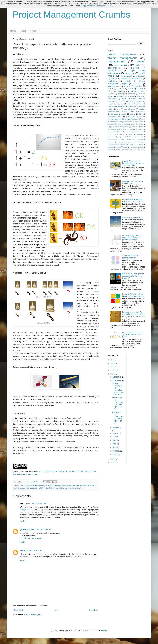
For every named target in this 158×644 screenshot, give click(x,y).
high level (122, 137)
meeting (121, 94)
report (132, 144)
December (117, 377)
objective (123, 111)
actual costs (139, 122)
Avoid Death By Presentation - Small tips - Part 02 (118, 403)
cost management (114, 129)
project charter (122, 96)
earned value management (128, 132)
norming (120, 142)
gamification (111, 137)
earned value (112, 132)
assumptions (126, 101)
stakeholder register (115, 117)
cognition (127, 86)
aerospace (111, 124)
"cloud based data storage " (31, 538)
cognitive (139, 86)
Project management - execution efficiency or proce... (118, 389)
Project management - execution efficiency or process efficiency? (131, 238)
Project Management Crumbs (71, 15)
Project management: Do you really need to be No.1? (133, 313)
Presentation (112, 101)
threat (124, 99)
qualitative (114, 114)
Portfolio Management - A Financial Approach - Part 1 (133, 295)
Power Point (137, 99)
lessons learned (113, 139)
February (116, 451)
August (116, 433)
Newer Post (18, 610)
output (143, 111)
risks (132, 96)
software (140, 96)
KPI (112, 91)
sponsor (132, 147)
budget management (122, 127)
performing (139, 142)
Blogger (104, 631)
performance (84, 485)
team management (115, 119)
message (114, 111)
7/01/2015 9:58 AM (39, 504)
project (141, 61)
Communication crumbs (132, 217)
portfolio (128, 81)
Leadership (112, 81)
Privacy (34, 31)
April (115, 444)
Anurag (23, 550)
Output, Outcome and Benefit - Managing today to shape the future (133, 163)
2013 (113, 459)
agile (21, 485)
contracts (134, 127)
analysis (114, 79)
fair (124, 134)
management (74, 485)
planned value (112, 144)
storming (110, 149)
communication (126, 76)
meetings (142, 109)
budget (110, 127)
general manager (27, 529)
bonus (141, 124)
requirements (137, 84)
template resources (131, 119)
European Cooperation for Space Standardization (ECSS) (133, 335)
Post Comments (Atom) (33, 614)
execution (49, 485)
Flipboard (113, 122)
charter (130, 104)
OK (111, 6)
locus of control (130, 109)
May (115, 440)
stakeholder (50, 488)
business (139, 101)
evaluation (130, 73)
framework (140, 134)
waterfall (140, 149)
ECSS (143, 119)
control (110, 89)
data (125, 129)
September (117, 428)
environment (140, 76)
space (125, 147)
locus (118, 109)
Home (13, 31)
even (141, 132)
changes (120, 104)
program (125, 84)
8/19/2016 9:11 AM (35, 550)
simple (119, 147)
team (67, 488)
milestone (140, 139)
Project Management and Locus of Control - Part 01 (133, 200)
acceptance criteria (126, 122)
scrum (130, 89)
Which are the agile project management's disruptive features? (133, 276)
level (123, 139)
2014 (113, 374)
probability (123, 144)
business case (114, 86)
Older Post (94, 610)
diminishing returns (31, 485)
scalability (41, 488)
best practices (122, 65)
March (115, 447)
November (117, 381)
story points (131, 117)
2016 (113, 367)
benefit (133, 124)
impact (143, 91)
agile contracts (123, 124)
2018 (113, 360)
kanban (110, 109)
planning (111, 96)
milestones (111, 142)
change (110, 104)
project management (21, 488)
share (141, 114)
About (23, 31)
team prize (141, 89)
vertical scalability (76, 488)
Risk (118, 91)
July (115, 437)
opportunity (134, 111)
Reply (22, 521)
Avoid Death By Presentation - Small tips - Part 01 (118, 418)
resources (33, 488)
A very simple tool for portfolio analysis (131, 257)
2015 (113, 370)
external (131, 106)
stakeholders (59, 488)
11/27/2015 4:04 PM (43, 529)
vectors (118, 149)
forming (131, 134)
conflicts (139, 104)
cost (142, 127)
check (125, 91)
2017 (113, 363)
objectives (131, 94)
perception (129, 142)
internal (140, 106)
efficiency (42, 485)
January (116, 454)
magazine (130, 139)
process (93, 485)
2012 (113, 462)
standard (140, 147)
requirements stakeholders (132, 79)
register (132, 114)
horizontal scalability (61, 485)
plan (141, 94)
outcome (120, 89)
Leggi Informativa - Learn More (94, 6)
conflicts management (116, 106)
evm (109, 134)
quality (124, 114)
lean (112, 94)
